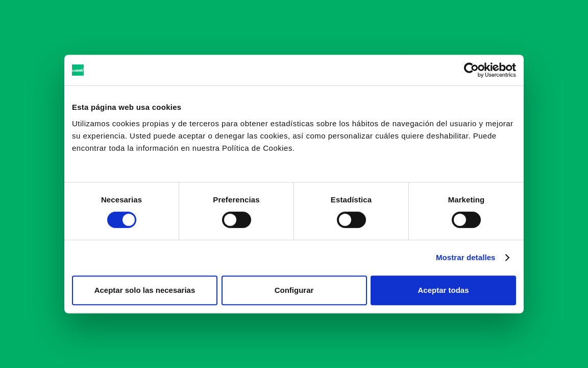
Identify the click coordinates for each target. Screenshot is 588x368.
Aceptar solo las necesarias (145, 290)
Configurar (294, 290)
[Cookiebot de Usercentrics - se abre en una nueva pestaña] (471, 70)
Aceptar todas (443, 290)
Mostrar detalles (466, 257)
